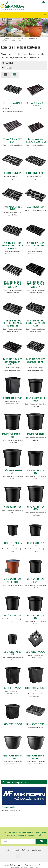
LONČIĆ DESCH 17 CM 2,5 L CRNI (13, 436)
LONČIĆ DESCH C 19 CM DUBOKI (35, 508)
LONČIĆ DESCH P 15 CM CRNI (35, 617)
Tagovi (7, 63)
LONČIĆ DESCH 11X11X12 (12, 398)
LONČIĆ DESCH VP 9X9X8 (12, 724)
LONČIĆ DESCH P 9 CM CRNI (13, 653)
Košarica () (13, 850)
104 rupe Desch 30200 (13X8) (12, 104)
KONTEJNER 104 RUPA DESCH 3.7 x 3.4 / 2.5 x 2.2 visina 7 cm (12, 245)
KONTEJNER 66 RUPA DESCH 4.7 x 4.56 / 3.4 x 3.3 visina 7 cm (13, 323)
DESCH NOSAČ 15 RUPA (13, 173)
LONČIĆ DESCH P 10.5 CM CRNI (13, 544)
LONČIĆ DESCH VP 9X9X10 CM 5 (35, 689)
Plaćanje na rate (8, 807)
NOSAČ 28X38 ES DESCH (36, 724)
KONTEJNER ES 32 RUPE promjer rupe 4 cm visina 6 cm (35, 362)
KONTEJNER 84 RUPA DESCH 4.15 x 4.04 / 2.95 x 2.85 (35, 323)
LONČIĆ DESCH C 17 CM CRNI (36, 472)
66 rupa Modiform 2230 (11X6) (13, 140)
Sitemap (36, 850)
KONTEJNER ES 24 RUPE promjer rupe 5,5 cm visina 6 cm (13, 362)
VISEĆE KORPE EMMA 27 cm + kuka (35, 757)
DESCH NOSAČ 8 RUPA (35, 207)
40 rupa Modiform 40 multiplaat (36, 104)
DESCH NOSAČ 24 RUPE (35, 173)
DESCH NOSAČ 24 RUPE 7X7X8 (13, 208)
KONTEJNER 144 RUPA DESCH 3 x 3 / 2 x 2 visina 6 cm (35, 245)
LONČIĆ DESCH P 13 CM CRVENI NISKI (13, 581)
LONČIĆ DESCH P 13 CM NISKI (35, 581)
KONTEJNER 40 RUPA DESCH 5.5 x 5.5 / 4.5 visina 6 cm (12, 284)
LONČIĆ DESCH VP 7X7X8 (12, 688)
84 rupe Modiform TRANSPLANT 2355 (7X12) (35, 140)
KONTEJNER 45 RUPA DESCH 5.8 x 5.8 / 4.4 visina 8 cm (35, 284)
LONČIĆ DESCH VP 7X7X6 (36, 652)
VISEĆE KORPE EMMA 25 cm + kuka (12, 757)
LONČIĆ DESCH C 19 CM (13, 507)
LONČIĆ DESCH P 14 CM (12, 615)
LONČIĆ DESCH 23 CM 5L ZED (13, 472)
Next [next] (43, 799)
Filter (7, 68)
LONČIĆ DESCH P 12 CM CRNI (35, 544)
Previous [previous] (5, 799)
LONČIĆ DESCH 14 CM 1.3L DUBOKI (35, 399)
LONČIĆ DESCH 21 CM (35, 434)
